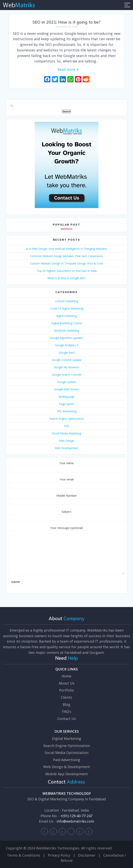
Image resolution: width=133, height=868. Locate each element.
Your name (66, 467)
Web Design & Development (67, 767)
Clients (66, 697)
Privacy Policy (59, 855)
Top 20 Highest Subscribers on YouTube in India (67, 271)
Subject (66, 515)
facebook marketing (67, 330)
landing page (67, 397)
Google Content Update (67, 360)
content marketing (66, 301)
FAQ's (67, 711)
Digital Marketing (66, 738)
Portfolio (66, 690)
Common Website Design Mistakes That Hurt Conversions (67, 256)
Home (66, 676)
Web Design (67, 441)
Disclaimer (87, 855)
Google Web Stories (66, 389)
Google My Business (66, 367)
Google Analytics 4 (67, 345)
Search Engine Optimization (67, 419)
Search (66, 111)
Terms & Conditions (24, 855)
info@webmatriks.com (75, 821)
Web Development (66, 448)
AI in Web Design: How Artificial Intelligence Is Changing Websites (66, 249)
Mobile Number (66, 499)
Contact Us (67, 719)
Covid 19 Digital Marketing (67, 308)
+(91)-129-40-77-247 (77, 816)
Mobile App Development (67, 774)
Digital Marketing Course (67, 323)
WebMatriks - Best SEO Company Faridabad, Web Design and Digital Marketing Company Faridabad (19, 5)
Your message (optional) (66, 550)
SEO (66, 426)
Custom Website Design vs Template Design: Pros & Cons (67, 263)
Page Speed (66, 404)
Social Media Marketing (66, 433)
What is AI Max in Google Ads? (66, 278)
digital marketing (66, 316)
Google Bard (67, 353)
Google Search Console (67, 375)
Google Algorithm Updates (67, 338)
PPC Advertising (67, 411)
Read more (66, 69)
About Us (66, 683)
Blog (66, 704)
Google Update (67, 382)
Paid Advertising (67, 760)
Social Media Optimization (66, 753)
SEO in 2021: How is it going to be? (66, 22)
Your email (66, 483)
